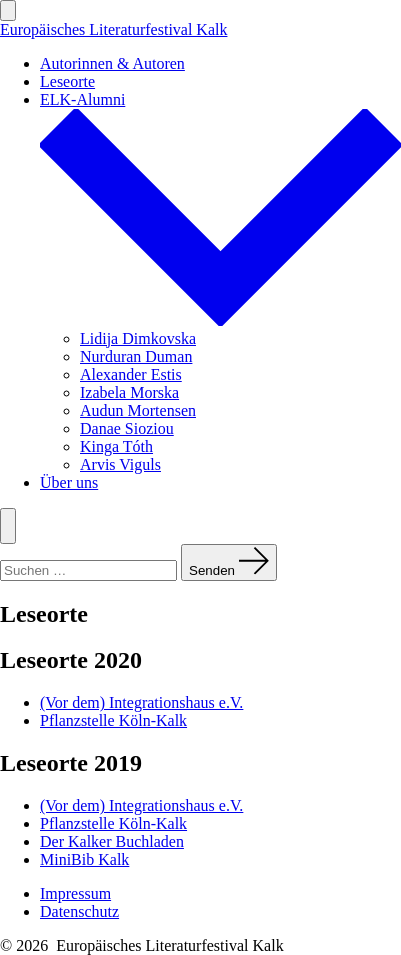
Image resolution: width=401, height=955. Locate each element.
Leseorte (67, 81)
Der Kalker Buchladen (112, 841)
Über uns (69, 482)
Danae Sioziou (127, 428)
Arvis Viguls (120, 464)
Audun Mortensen (138, 410)
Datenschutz (79, 911)
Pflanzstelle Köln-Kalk (113, 720)
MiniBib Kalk (84, 859)
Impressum (75, 893)
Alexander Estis (131, 374)
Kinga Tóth (116, 446)
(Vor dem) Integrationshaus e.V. (141, 702)
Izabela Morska (129, 392)
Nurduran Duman (136, 356)
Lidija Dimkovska (138, 338)
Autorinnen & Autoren (112, 63)
